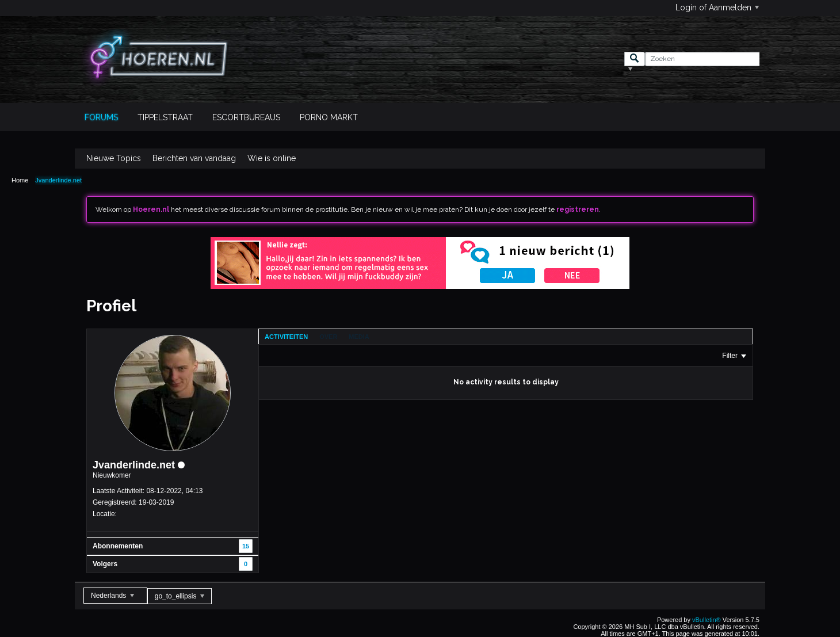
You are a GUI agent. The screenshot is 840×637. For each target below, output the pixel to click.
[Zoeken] (702, 59)
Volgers (105, 564)
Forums (101, 117)
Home (20, 180)
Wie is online (272, 158)
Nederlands (112, 596)
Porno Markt (329, 117)
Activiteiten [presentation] (286, 337)
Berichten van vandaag (194, 158)
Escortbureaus (246, 117)
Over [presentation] (328, 337)
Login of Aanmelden (717, 7)
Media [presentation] (359, 337)
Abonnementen (118, 546)
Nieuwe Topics (114, 158)
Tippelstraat (165, 117)
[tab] (286, 337)
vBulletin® (707, 620)
